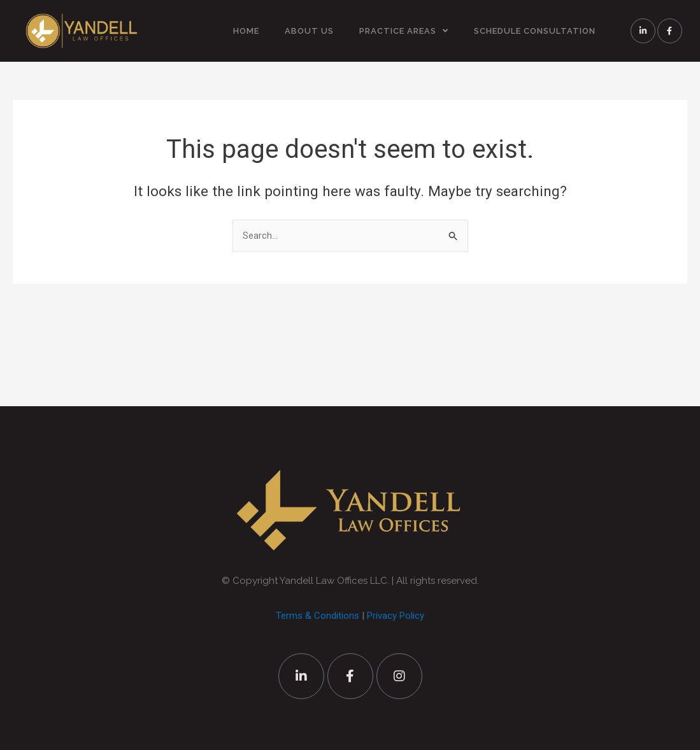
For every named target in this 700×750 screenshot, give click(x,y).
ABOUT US (309, 31)
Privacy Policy (396, 616)
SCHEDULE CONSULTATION (535, 31)
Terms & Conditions (318, 616)
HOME (246, 31)
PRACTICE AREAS (404, 31)
